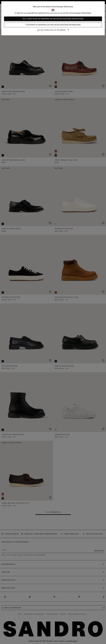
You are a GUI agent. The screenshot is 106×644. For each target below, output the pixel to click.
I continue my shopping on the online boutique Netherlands (53, 25)
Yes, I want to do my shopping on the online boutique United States (53, 19)
